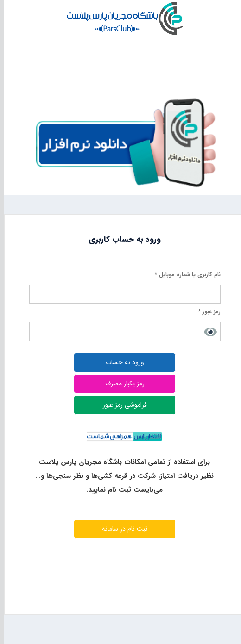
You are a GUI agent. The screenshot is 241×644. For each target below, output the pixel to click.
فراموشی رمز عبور (121, 405)
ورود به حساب (121, 362)
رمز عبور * (205, 312)
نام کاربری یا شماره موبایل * (184, 275)
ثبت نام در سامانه (120, 529)
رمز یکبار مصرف (121, 384)
